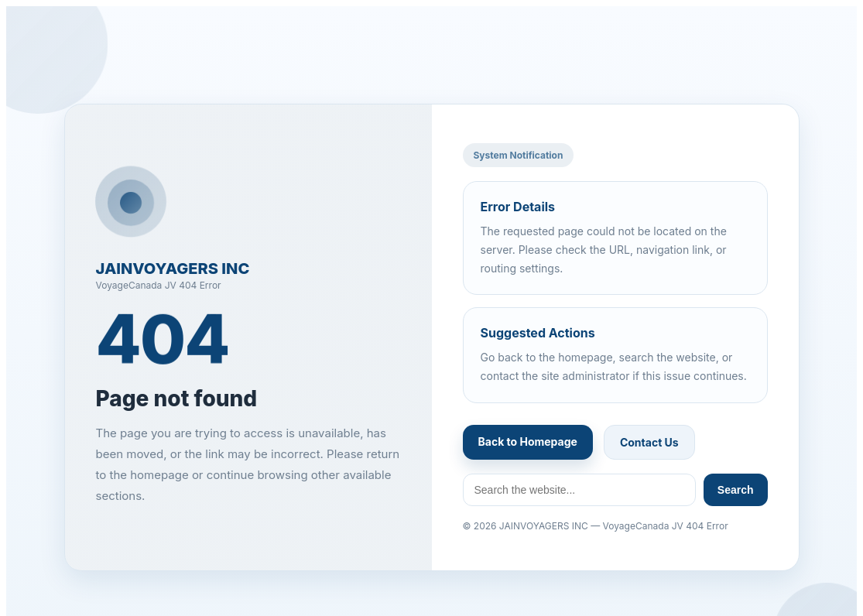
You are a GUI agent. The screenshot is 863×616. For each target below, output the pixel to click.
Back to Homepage (528, 441)
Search (736, 490)
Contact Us (649, 442)
